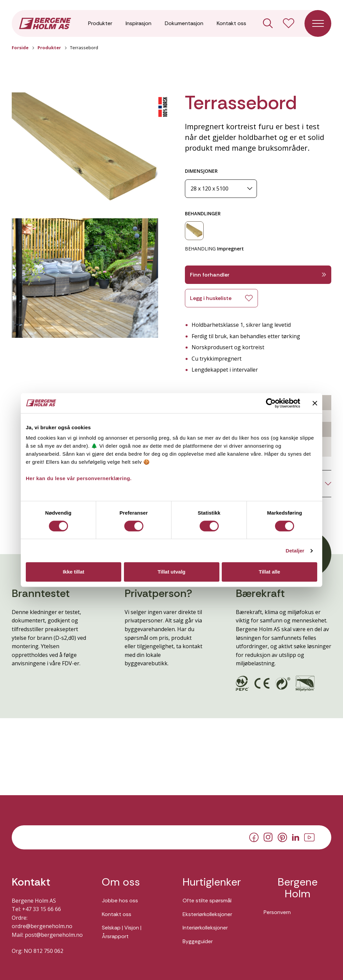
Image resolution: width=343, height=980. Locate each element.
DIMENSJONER (201, 171)
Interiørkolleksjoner (205, 928)
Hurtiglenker (212, 882)
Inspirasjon (139, 23)
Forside (20, 48)
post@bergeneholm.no (54, 935)
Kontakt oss (231, 23)
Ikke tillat (73, 572)
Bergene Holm (298, 888)
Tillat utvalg (171, 572)
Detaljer (295, 551)
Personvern (277, 912)
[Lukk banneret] (315, 403)
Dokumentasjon (184, 23)
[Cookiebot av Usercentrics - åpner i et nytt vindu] (271, 403)
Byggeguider (198, 941)
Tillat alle (270, 572)
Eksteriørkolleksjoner (207, 914)
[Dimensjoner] (221, 189)
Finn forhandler (258, 275)
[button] (85, 152)
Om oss (121, 882)
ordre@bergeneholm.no (42, 926)
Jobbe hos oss (120, 900)
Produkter (100, 23)
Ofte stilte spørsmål (207, 900)
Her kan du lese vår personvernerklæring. (79, 478)
